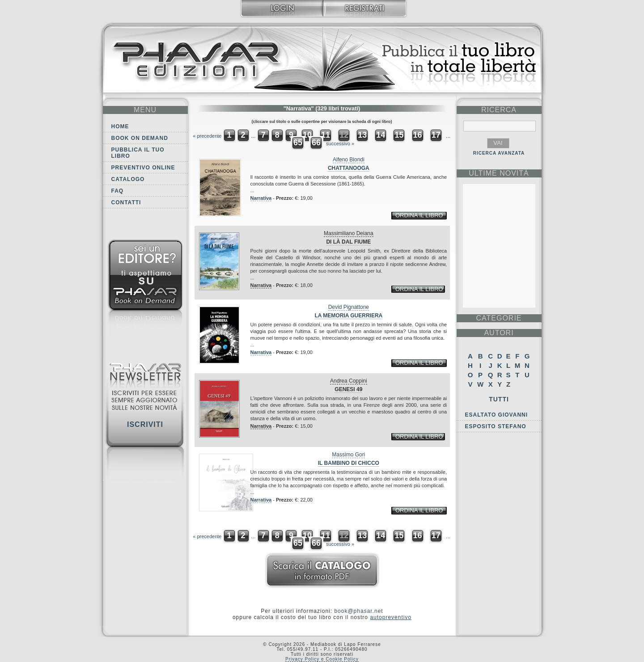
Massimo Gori (348, 455)
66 (316, 143)
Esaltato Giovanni (497, 415)
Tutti (499, 399)
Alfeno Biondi (349, 160)
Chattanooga (349, 168)
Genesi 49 (348, 389)
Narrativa (261, 198)
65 (298, 143)
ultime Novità (499, 173)
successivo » (340, 143)
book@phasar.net (358, 611)
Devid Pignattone (349, 307)
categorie (499, 318)
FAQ (118, 191)
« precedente (207, 136)
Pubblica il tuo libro (138, 153)
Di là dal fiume (348, 242)
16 (418, 135)
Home (120, 126)
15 (399, 135)
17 (436, 135)
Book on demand (140, 138)
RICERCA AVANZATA (499, 153)
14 (381, 135)
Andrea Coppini (349, 381)
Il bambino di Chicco (349, 463)
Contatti (126, 202)
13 (362, 135)
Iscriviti (145, 424)
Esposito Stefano (496, 426)
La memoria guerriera (348, 316)
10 (307, 135)
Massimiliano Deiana (349, 233)
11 (326, 135)
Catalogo (128, 179)
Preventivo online (143, 168)
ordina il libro (419, 215)
